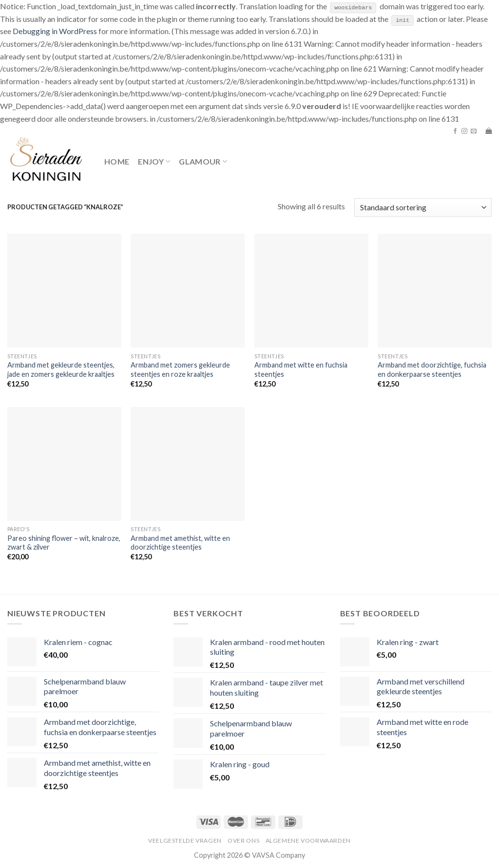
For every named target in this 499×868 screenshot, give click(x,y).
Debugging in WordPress (55, 31)
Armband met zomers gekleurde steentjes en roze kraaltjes (180, 369)
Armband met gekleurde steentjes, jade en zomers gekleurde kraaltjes (61, 369)
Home (117, 161)
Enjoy (154, 161)
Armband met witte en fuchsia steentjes (301, 369)
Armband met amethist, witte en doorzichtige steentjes (180, 542)
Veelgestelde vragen (185, 840)
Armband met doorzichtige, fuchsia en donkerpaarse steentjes (432, 369)
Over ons (243, 840)
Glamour (203, 161)
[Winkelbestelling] (423, 207)
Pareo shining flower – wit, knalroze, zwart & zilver (64, 542)
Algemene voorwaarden (308, 840)
